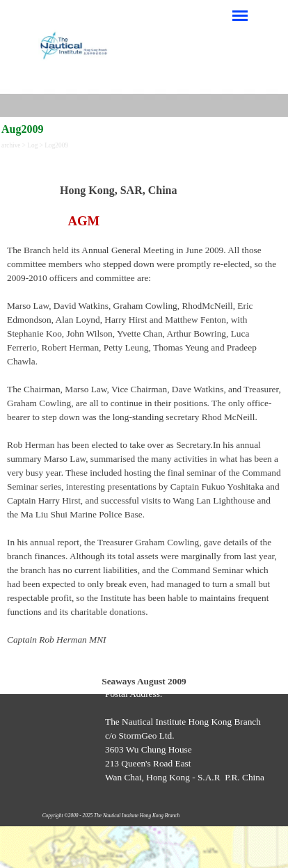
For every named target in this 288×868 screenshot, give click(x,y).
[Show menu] (240, 15)
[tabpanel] (144, 421)
